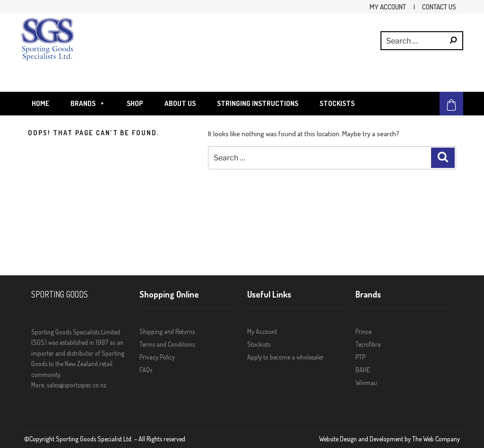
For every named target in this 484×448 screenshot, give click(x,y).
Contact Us (439, 7)
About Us (180, 103)
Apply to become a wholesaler (285, 357)
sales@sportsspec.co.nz (77, 385)
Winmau (366, 382)
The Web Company (436, 439)
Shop (135, 103)
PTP (360, 357)
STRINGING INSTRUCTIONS (258, 103)
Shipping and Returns (167, 331)
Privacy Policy (157, 357)
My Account (388, 7)
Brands (88, 104)
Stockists (337, 103)
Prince (363, 331)
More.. (39, 385)
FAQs (146, 370)
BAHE (363, 370)
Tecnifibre (368, 344)
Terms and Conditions (167, 344)
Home (40, 103)
